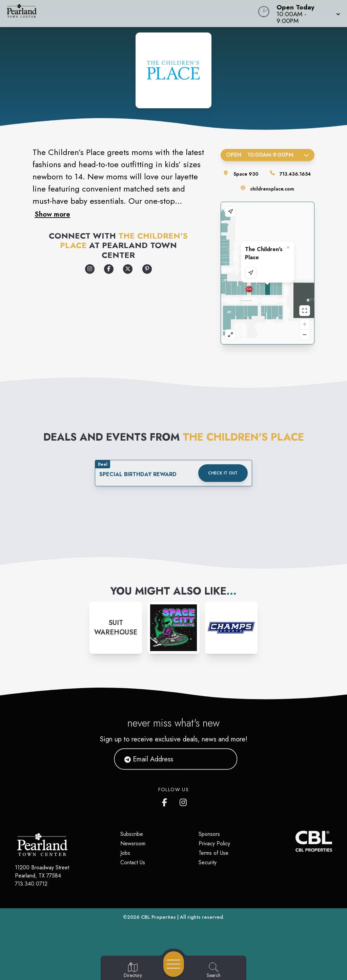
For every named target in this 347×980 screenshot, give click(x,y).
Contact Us (133, 862)
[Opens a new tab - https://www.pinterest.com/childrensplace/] (147, 269)
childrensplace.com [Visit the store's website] (272, 189)
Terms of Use (213, 853)
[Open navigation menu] (174, 964)
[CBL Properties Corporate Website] (295, 841)
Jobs (125, 853)
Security (208, 862)
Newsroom (133, 843)
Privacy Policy (214, 843)
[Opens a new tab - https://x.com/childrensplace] (128, 269)
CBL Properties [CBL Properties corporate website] (158, 917)
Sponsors (209, 834)
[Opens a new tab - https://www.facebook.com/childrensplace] (109, 269)
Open (268, 155)
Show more (52, 214)
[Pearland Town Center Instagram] (184, 801)
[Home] (131, 14)
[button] (306, 14)
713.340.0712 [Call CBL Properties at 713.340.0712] (31, 884)
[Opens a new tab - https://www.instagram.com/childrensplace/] (90, 269)
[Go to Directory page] (133, 971)
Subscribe (132, 834)
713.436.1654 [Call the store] (295, 174)
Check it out (223, 473)
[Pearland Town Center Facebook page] (166, 801)
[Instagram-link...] (116, 628)
